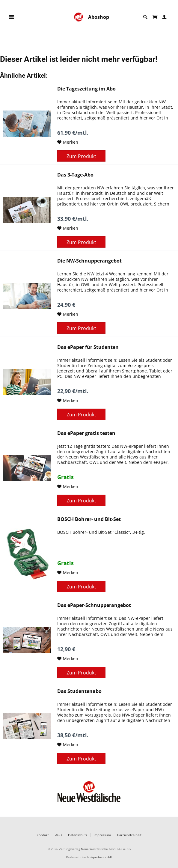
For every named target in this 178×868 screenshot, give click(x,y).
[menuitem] (11, 17)
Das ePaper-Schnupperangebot (94, 605)
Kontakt (43, 835)
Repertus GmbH (101, 857)
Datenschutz (78, 835)
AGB (58, 835)
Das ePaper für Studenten (88, 347)
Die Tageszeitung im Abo (86, 89)
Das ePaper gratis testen (86, 433)
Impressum (102, 835)
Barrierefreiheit (129, 835)
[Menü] (11, 17)
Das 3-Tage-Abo (75, 175)
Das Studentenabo (79, 691)
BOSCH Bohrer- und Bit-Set (89, 519)
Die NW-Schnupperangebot (89, 261)
